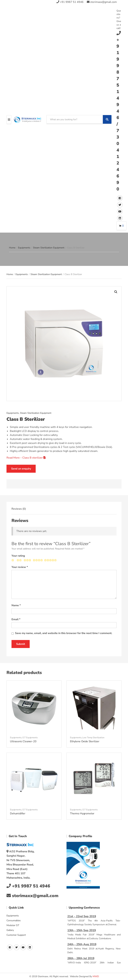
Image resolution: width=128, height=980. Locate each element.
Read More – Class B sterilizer (26, 458)
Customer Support (16, 935)
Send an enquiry (21, 469)
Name (16, 605)
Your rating (18, 556)
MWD (96, 976)
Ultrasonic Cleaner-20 (23, 741)
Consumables (14, 920)
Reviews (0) (19, 509)
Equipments (24, 248)
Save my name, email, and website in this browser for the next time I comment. (64, 633)
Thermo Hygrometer (82, 814)
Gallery (10, 930)
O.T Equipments (30, 738)
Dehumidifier (18, 814)
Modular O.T (13, 925)
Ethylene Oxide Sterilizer (85, 741)
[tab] (19, 509)
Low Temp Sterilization (93, 738)
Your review (20, 567)
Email (16, 619)
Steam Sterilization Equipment (49, 248)
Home (12, 248)
